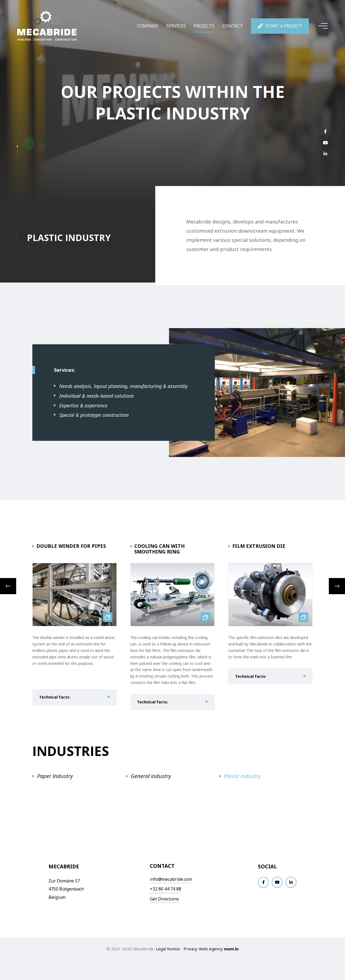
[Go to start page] (47, 26)
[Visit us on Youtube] (325, 142)
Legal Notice (168, 949)
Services (176, 26)
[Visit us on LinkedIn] (325, 154)
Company (148, 26)
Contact (233, 26)
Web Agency (211, 949)
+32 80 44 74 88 (165, 889)
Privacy (190, 949)
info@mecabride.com (171, 879)
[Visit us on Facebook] (325, 131)
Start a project (284, 26)
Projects (204, 26)
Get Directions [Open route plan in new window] (164, 899)
